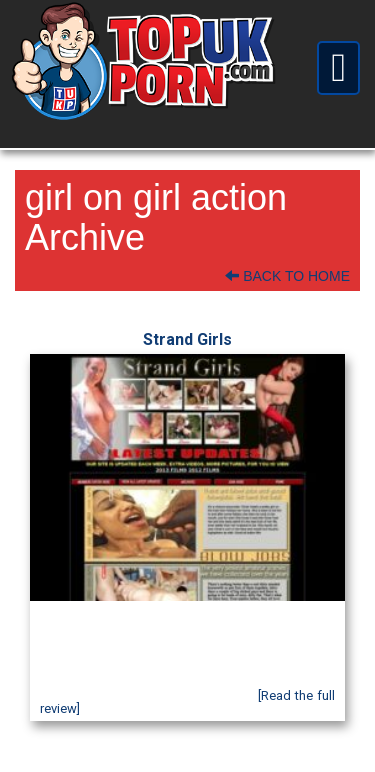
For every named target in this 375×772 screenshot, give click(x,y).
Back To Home (287, 276)
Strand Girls (187, 339)
